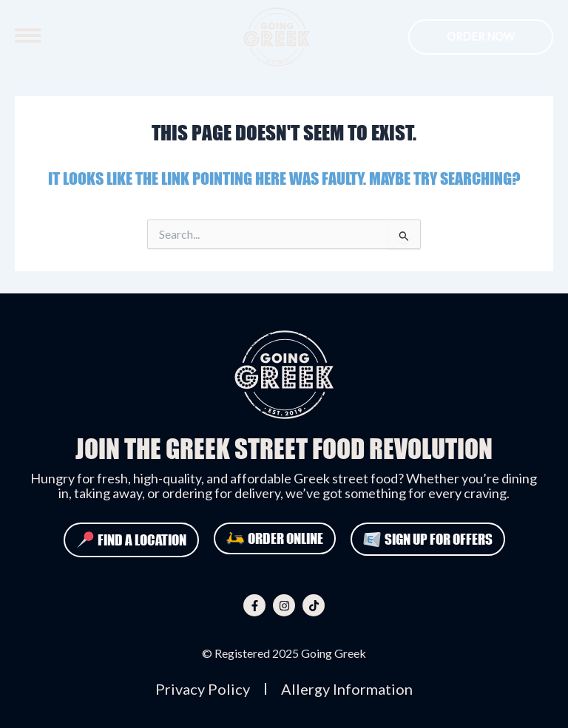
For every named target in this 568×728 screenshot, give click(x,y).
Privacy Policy (203, 689)
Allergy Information (347, 689)
